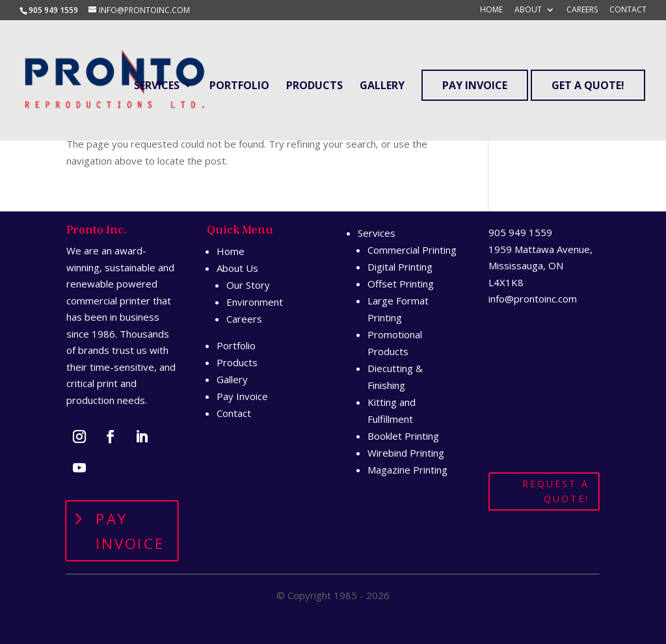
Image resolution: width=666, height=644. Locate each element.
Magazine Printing (407, 470)
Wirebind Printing (406, 453)
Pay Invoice (475, 85)
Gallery (382, 87)
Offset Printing (401, 284)
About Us (237, 268)
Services (157, 87)
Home (491, 10)
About (528, 10)
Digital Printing (400, 267)
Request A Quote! (556, 491)
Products (314, 87)
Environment (255, 302)
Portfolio (239, 87)
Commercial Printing (412, 250)
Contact (628, 10)
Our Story (248, 285)
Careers (582, 10)
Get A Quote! (588, 85)
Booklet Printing (403, 436)
